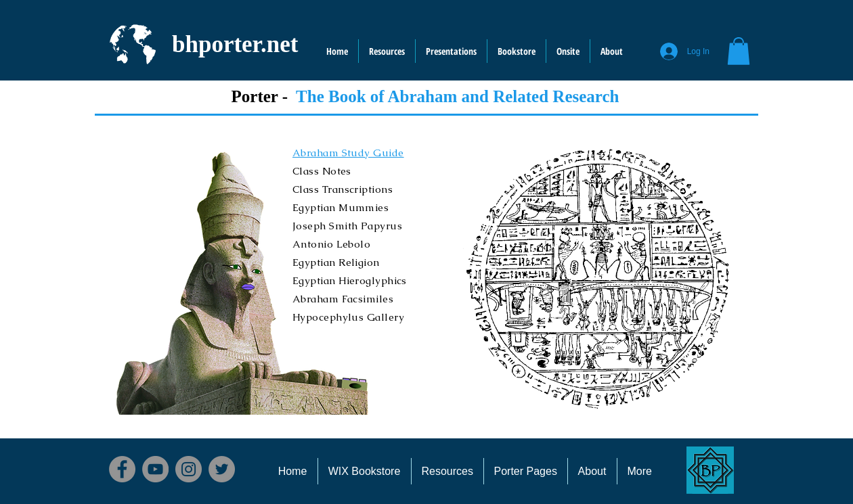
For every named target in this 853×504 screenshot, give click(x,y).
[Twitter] (222, 469)
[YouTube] (155, 469)
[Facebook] (122, 469)
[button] (568, 51)
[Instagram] (189, 469)
